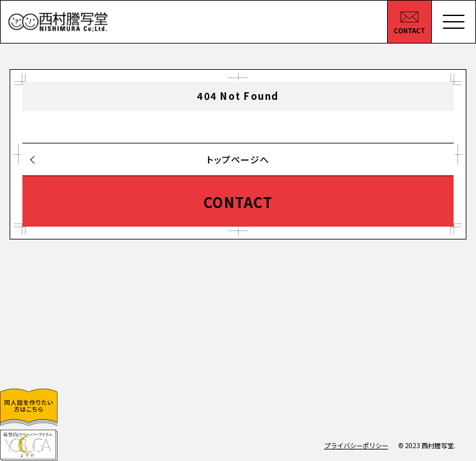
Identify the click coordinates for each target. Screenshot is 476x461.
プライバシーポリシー (356, 445)
